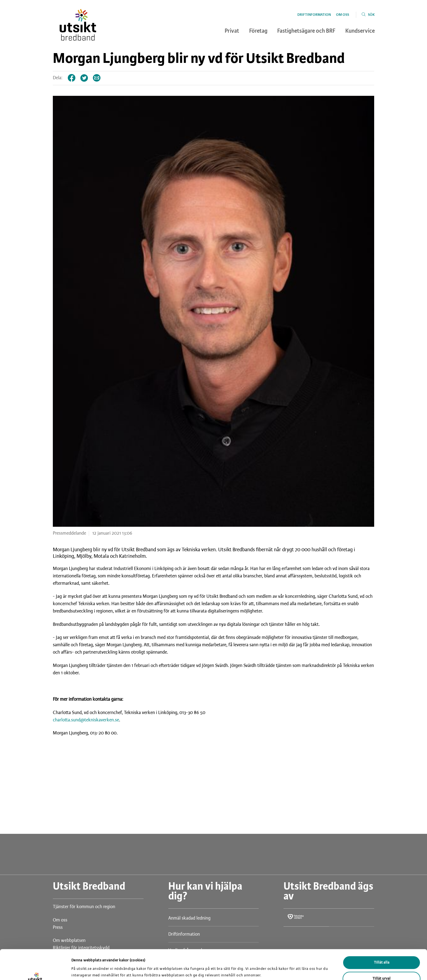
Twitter (84, 78)
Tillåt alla (382, 935)
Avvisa (382, 967)
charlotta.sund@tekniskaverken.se (86, 720)
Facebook (72, 78)
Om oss (343, 15)
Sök (371, 15)
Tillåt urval (382, 951)
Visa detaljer (283, 965)
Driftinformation (314, 15)
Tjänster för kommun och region (84, 907)
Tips (97, 78)
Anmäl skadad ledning (189, 918)
